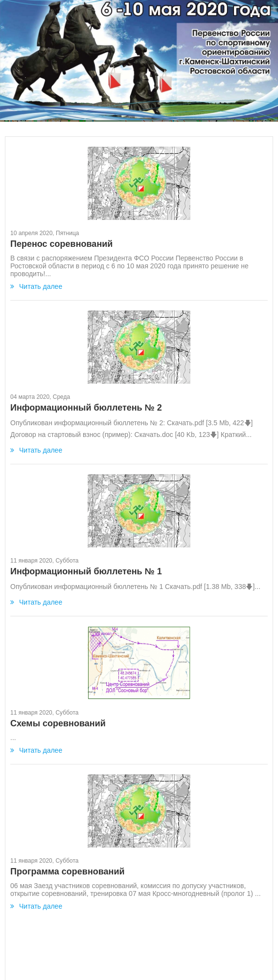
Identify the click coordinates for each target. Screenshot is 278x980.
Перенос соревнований (61, 244)
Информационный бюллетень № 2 (86, 408)
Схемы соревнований (58, 723)
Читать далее (36, 286)
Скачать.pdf (185, 423)
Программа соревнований (68, 871)
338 (240, 587)
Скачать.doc (154, 435)
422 (238, 423)
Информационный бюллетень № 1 (86, 571)
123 (204, 435)
